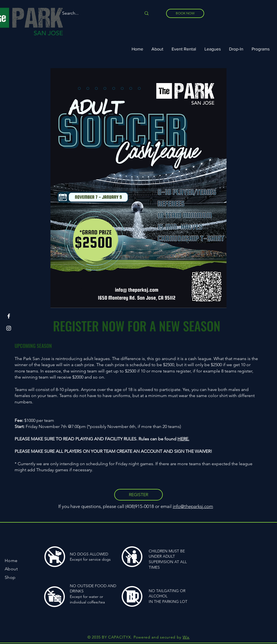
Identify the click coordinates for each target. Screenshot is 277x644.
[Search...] (98, 13)
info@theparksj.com (193, 506)
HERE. (183, 439)
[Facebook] (9, 316)
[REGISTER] (138, 495)
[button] (213, 49)
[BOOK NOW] (185, 13)
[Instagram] (9, 328)
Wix (186, 637)
